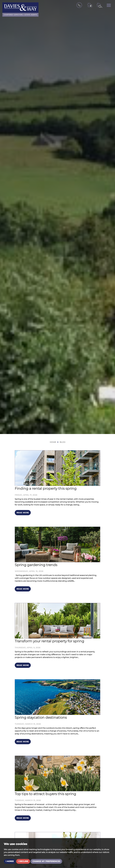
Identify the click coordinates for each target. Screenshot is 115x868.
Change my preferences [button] (46, 861)
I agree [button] (10, 861)
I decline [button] (23, 861)
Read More (23, 513)
